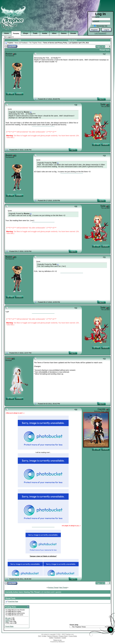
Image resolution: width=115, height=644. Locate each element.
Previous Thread (53, 588)
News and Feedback (21, 43)
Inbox (54, 33)
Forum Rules (9, 626)
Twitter (51, 638)
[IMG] (7, 621)
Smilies (8, 620)
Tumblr (64, 638)
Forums (16, 33)
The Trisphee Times (35, 43)
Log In (107, 30)
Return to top (57, 640)
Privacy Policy (63, 636)
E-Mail (44, 636)
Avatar (45, 33)
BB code (8, 618)
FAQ (20, 40)
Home (7, 33)
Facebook (57, 638)
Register (95, 30)
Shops (26, 33)
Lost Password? (101, 33)
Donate (73, 33)
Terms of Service (52, 636)
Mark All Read (73, 40)
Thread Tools (105, 50)
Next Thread (63, 588)
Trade (35, 33)
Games (64, 33)
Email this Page (13, 601)
